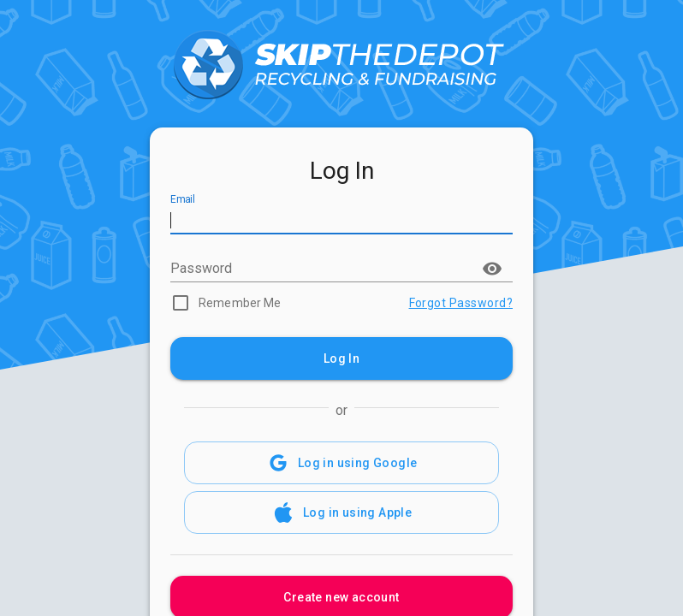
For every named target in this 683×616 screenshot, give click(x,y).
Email (183, 200)
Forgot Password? (461, 303)
